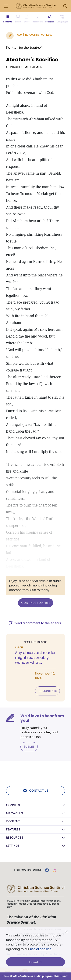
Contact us (35, 791)
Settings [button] (13, 846)
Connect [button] (13, 805)
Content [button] (13, 821)
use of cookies (41, 949)
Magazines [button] (14, 813)
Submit (29, 747)
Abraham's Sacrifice (32, 60)
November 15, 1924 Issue (39, 35)
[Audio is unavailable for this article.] (18, 19)
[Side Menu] (6, 6)
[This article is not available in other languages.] (62, 19)
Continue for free (36, 603)
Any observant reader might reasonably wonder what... (35, 658)
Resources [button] (15, 838)
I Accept (35, 962)
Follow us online (28, 870)
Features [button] (13, 829)
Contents (47, 691)
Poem (19, 35)
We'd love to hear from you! (42, 718)
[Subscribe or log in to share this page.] (27, 19)
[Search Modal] (65, 6)
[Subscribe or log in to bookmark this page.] (38, 19)
